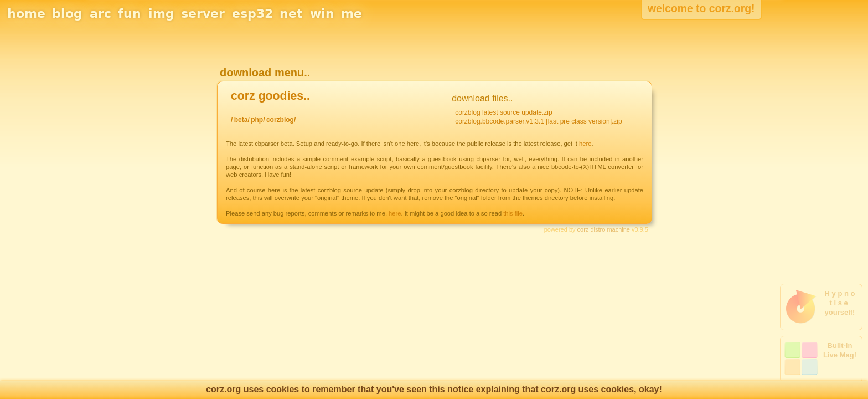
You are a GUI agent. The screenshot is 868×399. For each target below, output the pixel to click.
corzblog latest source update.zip (503, 112)
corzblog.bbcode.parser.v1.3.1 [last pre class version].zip (539, 121)
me (352, 14)
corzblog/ (281, 120)
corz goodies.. (270, 96)
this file (513, 213)
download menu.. (265, 73)
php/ (258, 120)
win (322, 14)
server (203, 14)
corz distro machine (604, 229)
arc (100, 14)
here (585, 144)
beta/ (242, 120)
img (161, 14)
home (26, 14)
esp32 (252, 14)
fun (130, 14)
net (291, 14)
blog (67, 14)
